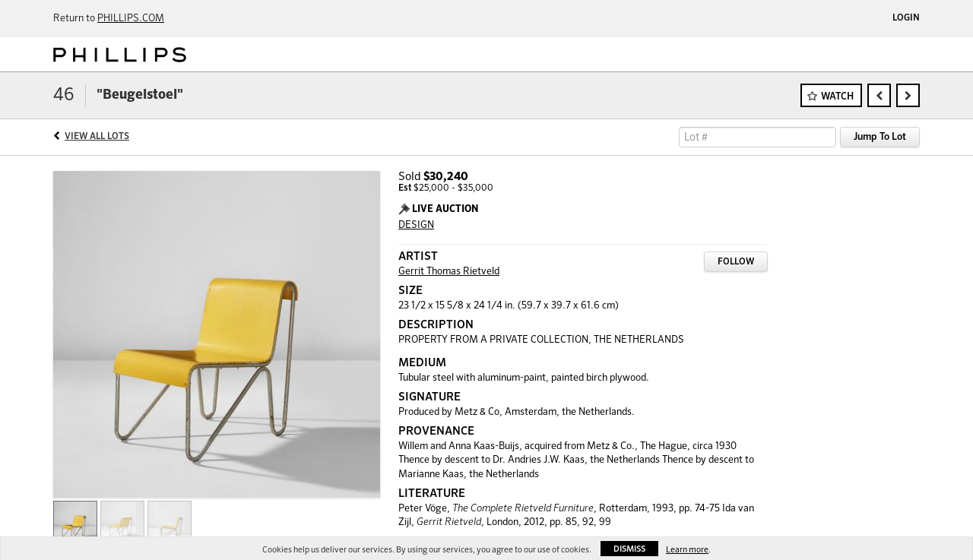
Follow (736, 262)
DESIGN (416, 225)
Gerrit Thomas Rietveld (449, 272)
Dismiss (629, 549)
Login (906, 18)
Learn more (687, 550)
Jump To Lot (880, 137)
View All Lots (97, 137)
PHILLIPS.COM (131, 19)
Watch (837, 97)
